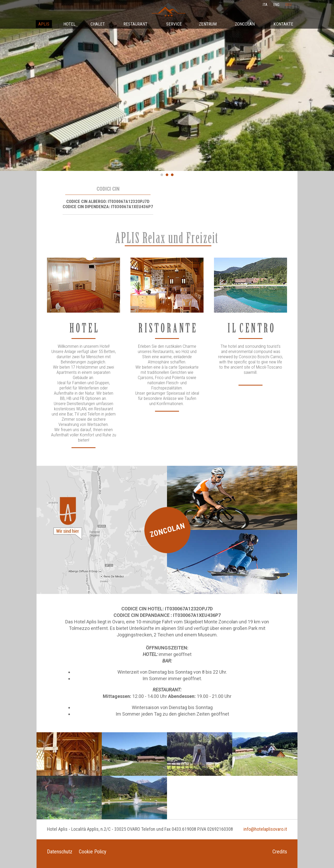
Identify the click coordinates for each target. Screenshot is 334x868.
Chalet (98, 24)
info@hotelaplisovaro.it (265, 829)
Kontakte (283, 24)
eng (276, 5)
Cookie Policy (93, 852)
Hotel (69, 24)
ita (265, 5)
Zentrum (208, 24)
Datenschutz (60, 852)
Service (174, 24)
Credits (280, 852)
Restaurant (135, 24)
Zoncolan (245, 24)
